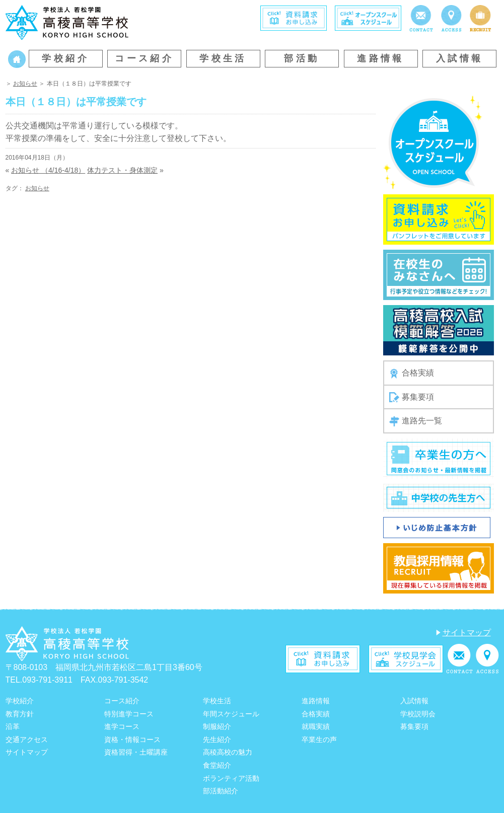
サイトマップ (467, 633)
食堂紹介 (217, 765)
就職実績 (316, 726)
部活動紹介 (221, 791)
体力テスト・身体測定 (122, 170)
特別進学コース (129, 714)
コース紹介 (144, 58)
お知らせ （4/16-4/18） (48, 170)
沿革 (13, 726)
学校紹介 (65, 58)
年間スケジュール (231, 714)
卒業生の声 (319, 740)
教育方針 (20, 714)
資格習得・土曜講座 (136, 752)
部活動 (302, 58)
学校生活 (223, 58)
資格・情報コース (132, 740)
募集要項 (412, 397)
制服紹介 (217, 726)
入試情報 (460, 58)
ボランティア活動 (231, 778)
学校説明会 (418, 714)
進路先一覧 (416, 421)
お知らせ (25, 84)
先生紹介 (217, 740)
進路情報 (381, 58)
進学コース (122, 726)
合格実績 (412, 374)
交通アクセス (27, 740)
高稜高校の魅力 (228, 752)
